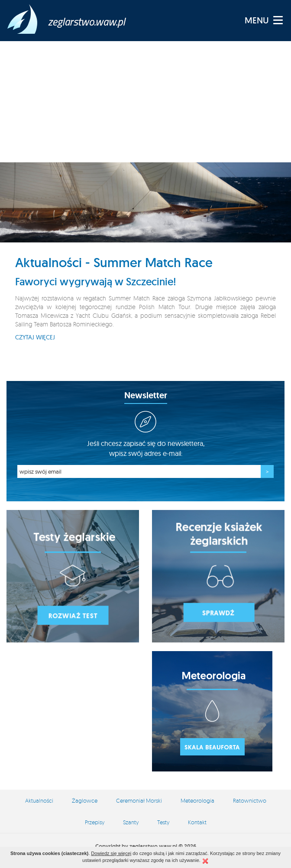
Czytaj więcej (35, 337)
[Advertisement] (145, 102)
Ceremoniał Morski (139, 800)
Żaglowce (85, 800)
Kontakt (197, 822)
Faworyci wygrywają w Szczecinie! (96, 282)
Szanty (131, 822)
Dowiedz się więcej (111, 853)
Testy (163, 822)
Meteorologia (197, 800)
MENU (257, 20)
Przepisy (95, 822)
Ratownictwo (250, 800)
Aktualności (39, 800)
